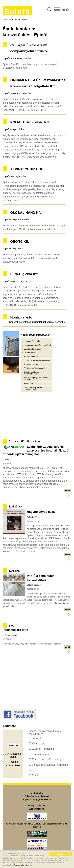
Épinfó (17, 12)
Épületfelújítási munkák (33, 349)
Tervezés (37, 738)
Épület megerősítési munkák (35, 368)
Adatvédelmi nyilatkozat (37, 796)
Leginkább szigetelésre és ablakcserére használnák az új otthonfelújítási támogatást (36, 450)
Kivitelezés (38, 744)
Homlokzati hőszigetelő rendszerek (37, 360)
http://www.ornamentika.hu (17, 93)
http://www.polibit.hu (13, 129)
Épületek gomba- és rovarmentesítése (31, 373)
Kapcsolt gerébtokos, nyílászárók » (37, 322)
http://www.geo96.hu (13, 249)
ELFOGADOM (61, 855)
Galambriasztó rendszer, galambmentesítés (33, 388)
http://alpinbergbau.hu (14, 176)
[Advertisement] (37, 415)
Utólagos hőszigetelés (32, 341)
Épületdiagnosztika (31, 364)
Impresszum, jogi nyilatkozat (37, 799)
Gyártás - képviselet (44, 749)
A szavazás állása (14, 755)
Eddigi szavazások (13, 764)
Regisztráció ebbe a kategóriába (16, 19)
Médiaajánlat (37, 793)
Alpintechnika (29, 383)
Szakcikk (14, 571)
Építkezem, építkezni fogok (48, 759)
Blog (12, 626)
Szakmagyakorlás (12, 635)
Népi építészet (35, 517)
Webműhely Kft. (37, 809)
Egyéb (36, 775)
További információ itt (23, 865)
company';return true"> (29, 51)
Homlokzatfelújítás (31, 357)
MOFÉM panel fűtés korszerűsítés (41, 578)
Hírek (7, 460)
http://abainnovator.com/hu (17, 58)
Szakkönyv (15, 507)
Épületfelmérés (29, 353)
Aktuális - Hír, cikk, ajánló (24, 441)
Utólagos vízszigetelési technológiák (37, 345)
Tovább (68, 491)
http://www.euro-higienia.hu (17, 281)
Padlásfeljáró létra (15, 630)
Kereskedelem (40, 754)
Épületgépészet (35, 585)
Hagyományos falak (41, 512)
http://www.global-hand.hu (16, 220)
